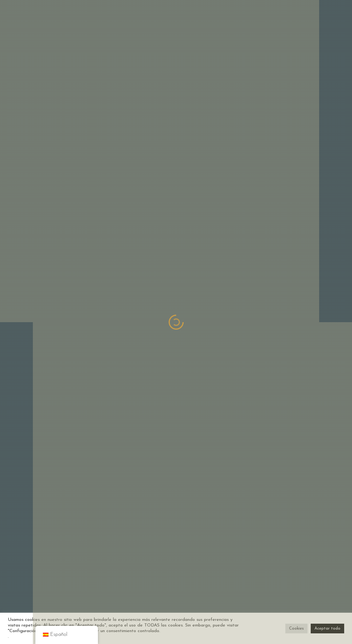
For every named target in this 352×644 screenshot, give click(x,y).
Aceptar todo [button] (327, 629)
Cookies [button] (296, 629)
